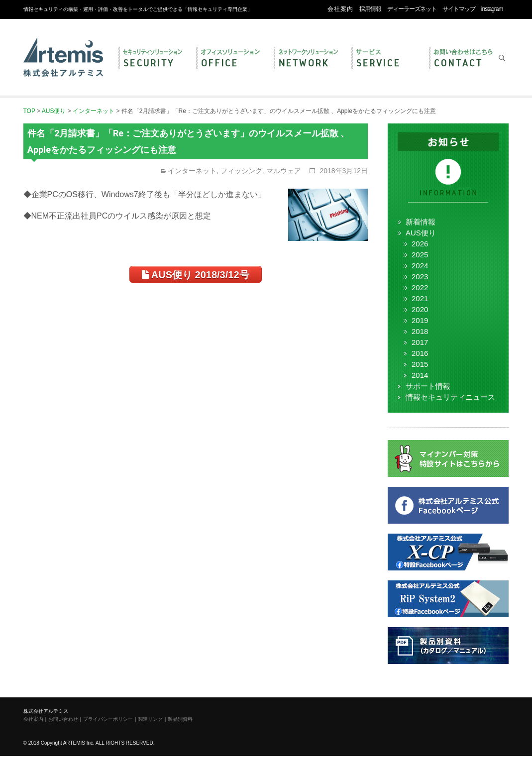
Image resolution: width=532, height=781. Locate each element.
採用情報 (370, 9)
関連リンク (150, 719)
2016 (420, 353)
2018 (420, 331)
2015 (420, 364)
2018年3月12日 (343, 171)
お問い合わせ (463, 59)
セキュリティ (152, 59)
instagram (492, 9)
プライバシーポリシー (108, 719)
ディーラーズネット (412, 9)
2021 (420, 298)
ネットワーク (308, 59)
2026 (420, 244)
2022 (420, 287)
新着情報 (421, 222)
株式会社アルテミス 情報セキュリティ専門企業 (63, 46)
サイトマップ (459, 9)
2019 (420, 320)
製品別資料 (180, 719)
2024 (420, 266)
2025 (420, 255)
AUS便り (421, 233)
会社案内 (340, 9)
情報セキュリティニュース (450, 397)
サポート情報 (428, 386)
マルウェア (284, 171)
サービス (385, 59)
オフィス (230, 59)
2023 (420, 277)
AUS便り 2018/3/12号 (196, 275)
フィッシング (241, 171)
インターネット (192, 171)
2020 (420, 309)
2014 (420, 375)
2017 (420, 342)
